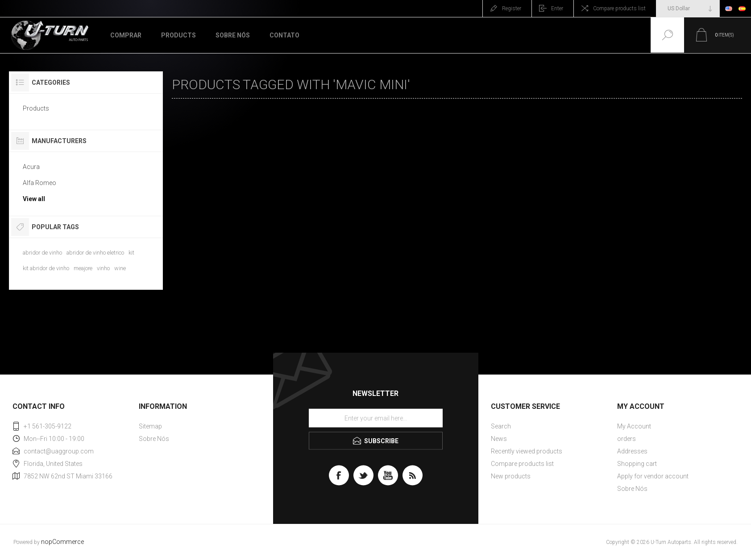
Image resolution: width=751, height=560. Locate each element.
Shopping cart (637, 464)
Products (36, 108)
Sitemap (150, 426)
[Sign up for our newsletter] (376, 418)
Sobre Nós (154, 439)
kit (131, 253)
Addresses (632, 451)
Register (512, 8)
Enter (557, 8)
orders (627, 439)
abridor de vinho (42, 253)
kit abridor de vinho (46, 268)
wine (120, 268)
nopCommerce (62, 542)
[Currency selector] (688, 8)
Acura (31, 167)
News (499, 439)
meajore (83, 268)
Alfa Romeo (39, 183)
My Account (634, 426)
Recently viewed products (527, 451)
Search (501, 426)
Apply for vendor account (653, 476)
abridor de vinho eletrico (95, 253)
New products (511, 476)
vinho (103, 268)
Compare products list (619, 8)
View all (34, 199)
